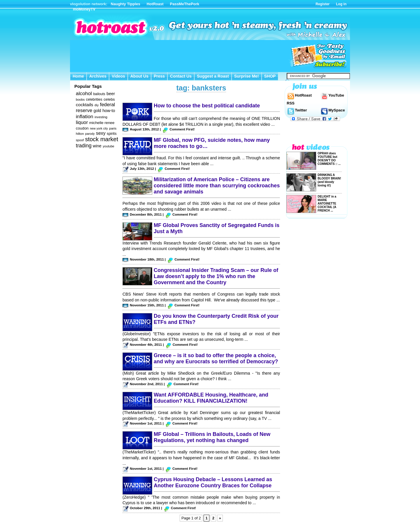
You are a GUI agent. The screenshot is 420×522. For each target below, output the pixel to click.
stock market (102, 139)
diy (97, 105)
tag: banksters (201, 88)
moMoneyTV (84, 9)
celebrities (94, 99)
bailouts (99, 94)
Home (78, 76)
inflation (85, 116)
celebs (109, 99)
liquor (82, 122)
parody (90, 134)
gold (97, 111)
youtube (108, 146)
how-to (109, 111)
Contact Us (181, 76)
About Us (139, 76)
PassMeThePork (185, 4)
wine (97, 146)
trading (84, 146)
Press (159, 76)
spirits (112, 133)
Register (323, 4)
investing (101, 117)
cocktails (85, 105)
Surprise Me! (247, 76)
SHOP (270, 76)
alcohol (84, 93)
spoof (80, 140)
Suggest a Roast (213, 76)
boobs (80, 99)
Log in (341, 4)
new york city (99, 128)
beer (111, 94)
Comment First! (182, 129)
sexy (101, 133)
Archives (98, 76)
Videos (118, 76)
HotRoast (155, 4)
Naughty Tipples (126, 4)
